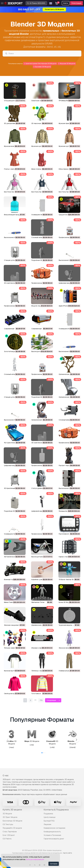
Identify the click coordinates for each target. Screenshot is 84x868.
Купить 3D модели (12, 810)
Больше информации (35, 859)
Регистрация (76, 3)
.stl (55, 47)
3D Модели (11, 743)
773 (41, 700)
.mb (32, 745)
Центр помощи (49, 817)
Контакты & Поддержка (56, 810)
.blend (50, 47)
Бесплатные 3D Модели (12, 821)
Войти (66, 3)
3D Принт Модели (10, 817)
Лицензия (47, 824)
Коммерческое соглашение (54, 828)
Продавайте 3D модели (12, 828)
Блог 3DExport (9, 835)
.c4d (52, 747)
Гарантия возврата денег (54, 839)
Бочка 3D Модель (65, 602)
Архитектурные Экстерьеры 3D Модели (40, 64)
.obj (59, 47)
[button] (76, 740)
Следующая (51, 700)
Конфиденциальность (52, 832)
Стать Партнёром (10, 832)
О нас (6, 775)
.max (11, 747)
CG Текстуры (8, 824)
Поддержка (48, 814)
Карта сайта (67, 853)
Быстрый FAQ (49, 821)
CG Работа (7, 839)
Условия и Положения (52, 835)
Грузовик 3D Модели (42, 67)
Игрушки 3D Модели (67, 64)
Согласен (54, 864)
